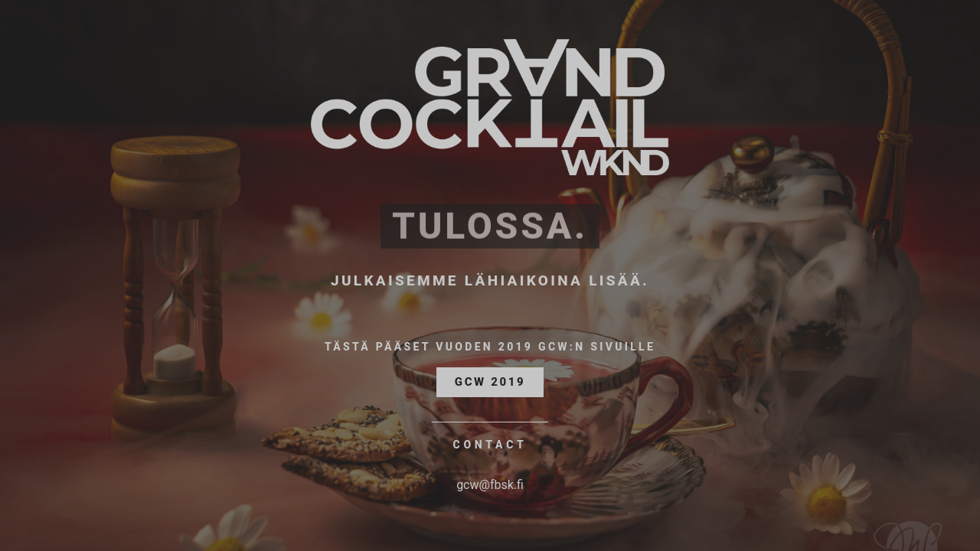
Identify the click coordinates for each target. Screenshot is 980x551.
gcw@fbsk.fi (490, 485)
